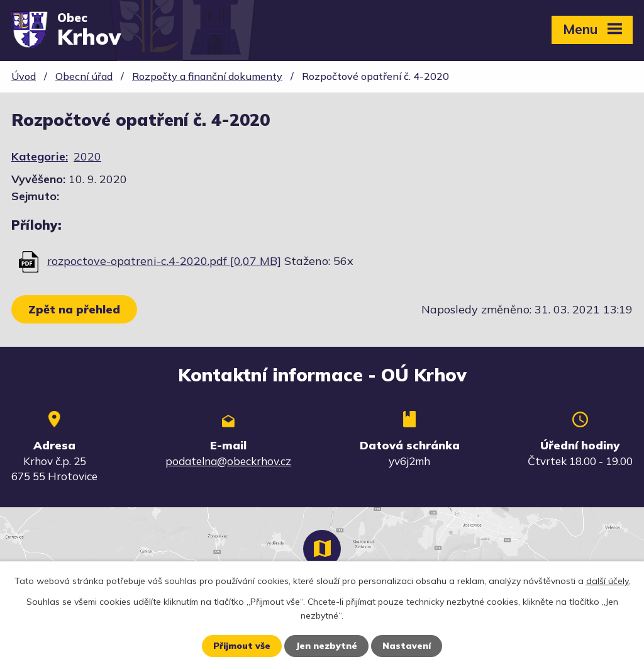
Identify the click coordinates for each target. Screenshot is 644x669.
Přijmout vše (242, 646)
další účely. (608, 581)
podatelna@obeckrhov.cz (228, 461)
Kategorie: (40, 156)
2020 (87, 156)
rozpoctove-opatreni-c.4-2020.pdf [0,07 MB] (164, 261)
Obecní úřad (84, 76)
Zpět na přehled (74, 309)
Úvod (24, 76)
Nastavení (407, 646)
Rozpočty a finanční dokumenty (207, 76)
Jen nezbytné (326, 646)
